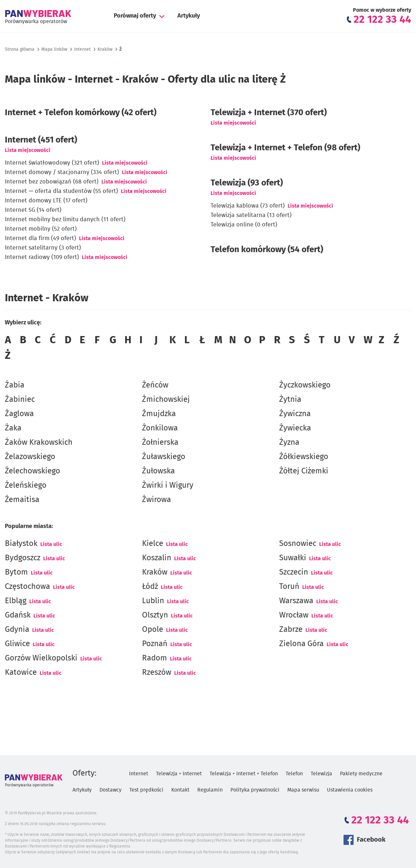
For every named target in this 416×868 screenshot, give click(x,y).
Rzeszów (157, 672)
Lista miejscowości (28, 150)
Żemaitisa (22, 500)
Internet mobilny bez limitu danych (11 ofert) (65, 220)
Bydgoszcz (23, 558)
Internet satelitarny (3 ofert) (43, 248)
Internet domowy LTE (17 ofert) (46, 201)
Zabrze (291, 630)
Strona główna (20, 49)
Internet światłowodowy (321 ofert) (52, 163)
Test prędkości (146, 790)
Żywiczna (295, 414)
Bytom (16, 572)
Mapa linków (54, 49)
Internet (82, 49)
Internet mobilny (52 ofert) (41, 229)
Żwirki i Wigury (168, 485)
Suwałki (293, 558)
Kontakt (180, 790)
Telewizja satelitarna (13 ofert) (251, 215)
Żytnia (290, 400)
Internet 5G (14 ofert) (33, 210)
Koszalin (157, 558)
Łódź (150, 587)
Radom (155, 658)
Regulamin (210, 790)
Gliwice (17, 644)
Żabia (15, 385)
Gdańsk (18, 615)
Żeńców (155, 385)
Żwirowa (156, 500)
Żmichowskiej (166, 400)
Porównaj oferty (135, 16)
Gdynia (17, 630)
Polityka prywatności (255, 790)
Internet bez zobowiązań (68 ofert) (52, 182)
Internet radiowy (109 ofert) (42, 257)
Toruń (289, 587)
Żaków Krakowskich (39, 442)
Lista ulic (51, 544)
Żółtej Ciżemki (304, 471)
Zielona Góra (301, 644)
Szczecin (294, 572)
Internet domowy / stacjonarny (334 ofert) (62, 172)
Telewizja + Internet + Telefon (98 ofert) (285, 148)
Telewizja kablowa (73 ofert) (248, 206)
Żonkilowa (160, 428)
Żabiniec (20, 400)
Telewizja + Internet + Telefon (244, 774)
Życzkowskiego (305, 385)
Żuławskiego (164, 457)
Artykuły (189, 16)
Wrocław (294, 615)
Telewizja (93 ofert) (247, 183)
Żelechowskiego (32, 471)
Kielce (153, 544)
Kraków (155, 572)
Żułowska (158, 471)
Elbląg (16, 601)
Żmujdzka (159, 414)
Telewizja (321, 774)
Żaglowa (19, 414)
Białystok (21, 544)
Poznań (155, 644)
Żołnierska (160, 442)
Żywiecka (295, 428)
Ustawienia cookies (350, 790)
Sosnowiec (298, 544)
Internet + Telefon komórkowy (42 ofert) (81, 113)
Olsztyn (155, 615)
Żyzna (289, 442)
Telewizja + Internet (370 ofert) (269, 113)
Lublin (153, 601)
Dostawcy (110, 790)
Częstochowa (27, 587)
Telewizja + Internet (179, 774)
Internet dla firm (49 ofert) (40, 238)
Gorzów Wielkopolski (41, 658)
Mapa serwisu (303, 790)
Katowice (21, 672)
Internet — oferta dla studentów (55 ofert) (61, 191)
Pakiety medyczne (361, 774)
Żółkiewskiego (304, 457)
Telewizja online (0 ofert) (244, 225)
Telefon (294, 774)
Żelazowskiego (30, 457)
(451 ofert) (41, 140)
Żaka (13, 428)
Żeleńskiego (26, 485)
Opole (153, 630)
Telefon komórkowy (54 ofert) (267, 250)
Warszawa (296, 601)
